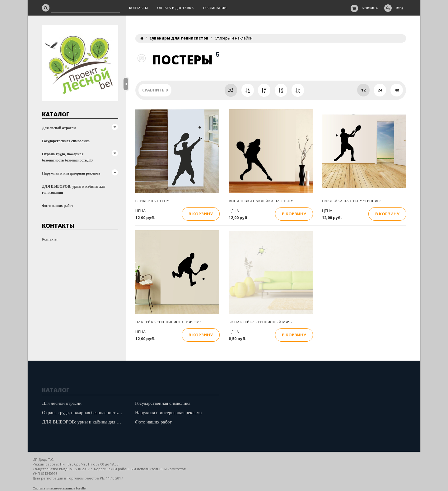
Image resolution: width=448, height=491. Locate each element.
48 (397, 90)
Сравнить (155, 90)
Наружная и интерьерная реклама (71, 173)
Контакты (50, 239)
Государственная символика (66, 141)
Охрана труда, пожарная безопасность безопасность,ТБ (67, 157)
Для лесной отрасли (59, 128)
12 (363, 90)
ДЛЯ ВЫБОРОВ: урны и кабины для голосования (74, 189)
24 (380, 90)
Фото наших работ (58, 206)
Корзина (370, 8)
